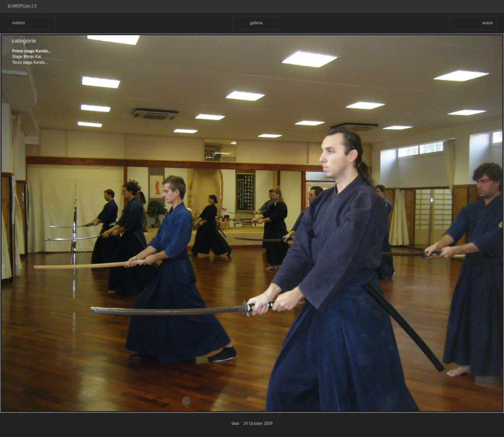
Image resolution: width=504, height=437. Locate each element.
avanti (487, 23)
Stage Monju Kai (26, 57)
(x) (40, 6)
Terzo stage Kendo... (30, 62)
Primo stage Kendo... (31, 51)
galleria (256, 23)
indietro (19, 23)
